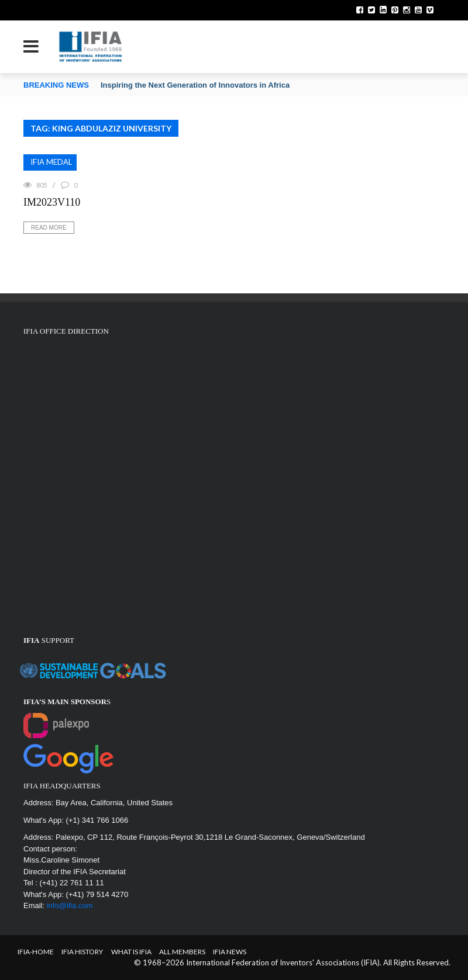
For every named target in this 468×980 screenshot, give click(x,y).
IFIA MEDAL (51, 162)
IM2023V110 (52, 202)
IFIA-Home (36, 952)
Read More (49, 228)
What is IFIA (131, 952)
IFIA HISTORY (82, 952)
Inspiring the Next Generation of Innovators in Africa (195, 85)
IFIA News (230, 952)
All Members (182, 952)
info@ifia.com (70, 905)
